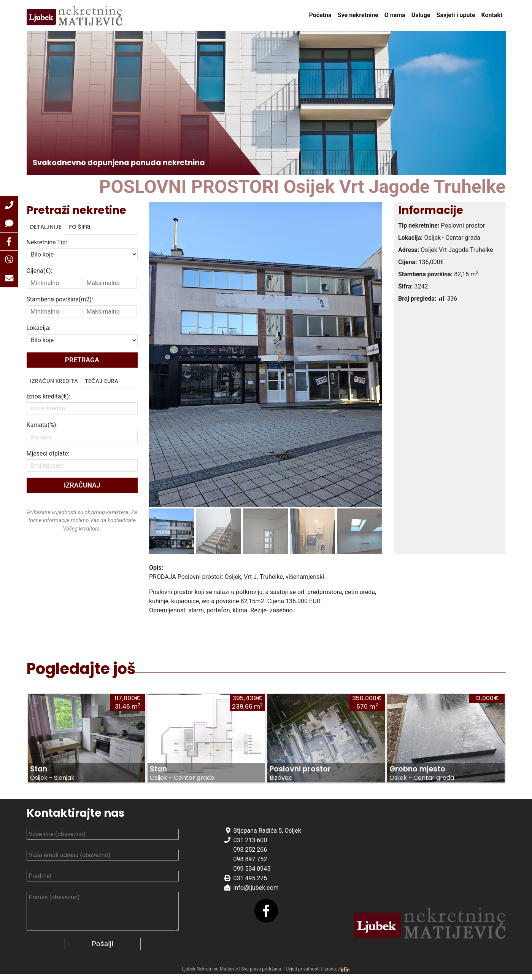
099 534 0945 (252, 874)
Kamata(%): (42, 425)
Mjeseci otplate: (48, 453)
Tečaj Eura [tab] (102, 381)
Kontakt (492, 15)
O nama (395, 15)
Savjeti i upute (456, 15)
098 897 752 (250, 865)
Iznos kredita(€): (48, 396)
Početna (320, 15)
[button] (9, 205)
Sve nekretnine (358, 15)
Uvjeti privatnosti (303, 975)
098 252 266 (250, 855)
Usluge (421, 15)
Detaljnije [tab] (46, 227)
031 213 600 (250, 846)
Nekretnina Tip (47, 242)
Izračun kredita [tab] (54, 381)
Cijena (40, 271)
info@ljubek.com (256, 893)
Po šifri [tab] (79, 227)
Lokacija (39, 328)
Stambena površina (60, 299)
